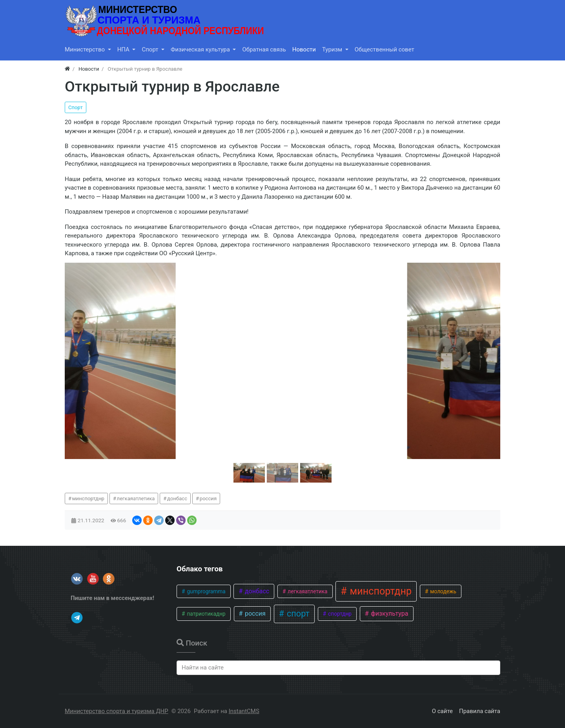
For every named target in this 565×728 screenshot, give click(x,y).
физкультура (389, 614)
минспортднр (88, 498)
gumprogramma (206, 591)
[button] (249, 473)
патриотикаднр (206, 614)
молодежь (443, 591)
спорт (297, 614)
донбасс (177, 498)
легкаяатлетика (136, 498)
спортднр (339, 614)
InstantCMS (244, 711)
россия (208, 498)
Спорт (76, 107)
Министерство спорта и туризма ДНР (117, 711)
